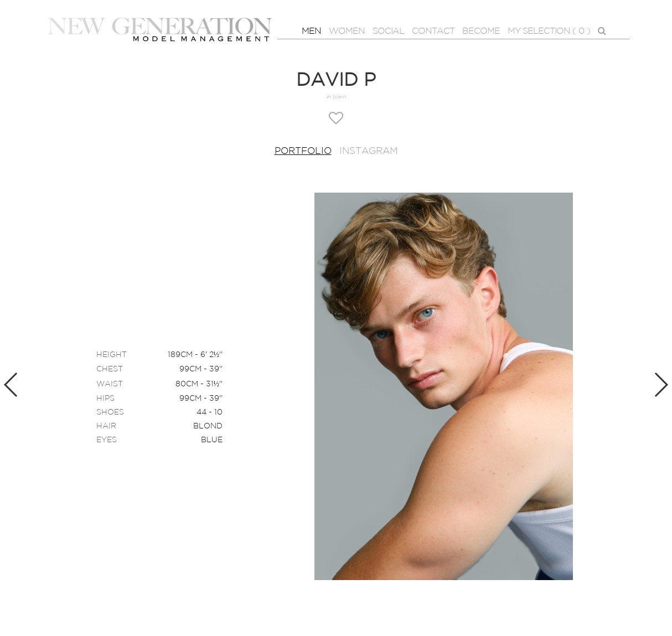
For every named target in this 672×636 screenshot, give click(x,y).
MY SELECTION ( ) (549, 32)
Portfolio (303, 151)
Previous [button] (11, 385)
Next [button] (661, 385)
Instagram (369, 151)
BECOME (481, 31)
